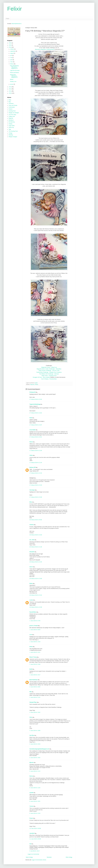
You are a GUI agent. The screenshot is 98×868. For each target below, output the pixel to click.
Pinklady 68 (32, 392)
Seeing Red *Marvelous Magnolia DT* (14, 76)
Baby (10, 100)
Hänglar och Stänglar (14, 113)
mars (12, 62)
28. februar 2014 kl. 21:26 (36, 547)
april (11, 60)
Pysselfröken (33, 612)
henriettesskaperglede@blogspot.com (39, 749)
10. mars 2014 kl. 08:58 (35, 828)
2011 (10, 91)
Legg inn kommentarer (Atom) (39, 860)
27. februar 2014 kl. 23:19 (36, 485)
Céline (31, 455)
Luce (31, 635)
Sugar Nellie (12, 126)
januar (12, 84)
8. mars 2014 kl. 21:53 (35, 813)
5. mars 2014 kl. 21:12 (35, 771)
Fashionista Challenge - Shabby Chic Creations (49, 372)
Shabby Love (13, 82)
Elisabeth (32, 552)
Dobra (31, 647)
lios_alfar (32, 540)
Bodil (31, 669)
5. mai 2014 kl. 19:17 (35, 851)
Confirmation (12, 107)
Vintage (10, 133)
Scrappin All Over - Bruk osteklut (41, 377)
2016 (10, 43)
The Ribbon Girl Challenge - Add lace (49, 374)
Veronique (32, 490)
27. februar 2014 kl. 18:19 (36, 399)
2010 (10, 93)
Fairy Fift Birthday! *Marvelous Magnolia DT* (14, 67)
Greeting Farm (12, 111)
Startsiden (49, 857)
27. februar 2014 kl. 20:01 (36, 437)
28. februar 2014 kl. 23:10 (36, 595)
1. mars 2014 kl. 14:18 (35, 642)
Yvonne (31, 806)
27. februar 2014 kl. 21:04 (36, 451)
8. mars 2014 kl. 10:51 (35, 801)
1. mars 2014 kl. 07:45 (35, 621)
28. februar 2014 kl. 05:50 (36, 520)
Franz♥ (31, 818)
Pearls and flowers (14, 73)
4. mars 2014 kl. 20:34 (35, 744)
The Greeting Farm (13, 131)
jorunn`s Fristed (34, 626)
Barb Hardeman (34, 680)
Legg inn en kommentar (33, 854)
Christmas (11, 104)
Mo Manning (12, 122)
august (12, 53)
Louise (31, 600)
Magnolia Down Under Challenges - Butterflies (49, 369)
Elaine (31, 583)
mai (11, 58)
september (13, 51)
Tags (10, 129)
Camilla (31, 793)
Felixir (15, 9)
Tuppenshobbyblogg (35, 404)
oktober (12, 49)
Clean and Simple (13, 105)
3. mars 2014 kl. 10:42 (35, 712)
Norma (31, 776)
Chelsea (32, 525)
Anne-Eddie (33, 430)
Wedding (11, 135)
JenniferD (32, 833)
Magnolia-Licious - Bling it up (49, 367)
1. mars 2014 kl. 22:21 (35, 652)
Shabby (36, 384)
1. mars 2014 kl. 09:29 (35, 630)
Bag (10, 102)
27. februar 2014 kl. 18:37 (36, 425)
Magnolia (32, 384)
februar (12, 64)
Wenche (32, 763)
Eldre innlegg (69, 857)
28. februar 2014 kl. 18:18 (36, 535)
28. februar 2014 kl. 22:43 (36, 562)
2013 (10, 87)
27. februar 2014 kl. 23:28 (36, 497)
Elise (31, 502)
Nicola (31, 442)
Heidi (31, 418)
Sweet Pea (11, 127)
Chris (31, 717)
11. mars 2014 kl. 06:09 (35, 839)
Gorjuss (10, 109)
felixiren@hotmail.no (16, 24)
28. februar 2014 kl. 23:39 (36, 607)
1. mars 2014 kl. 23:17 (35, 675)
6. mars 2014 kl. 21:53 (35, 788)
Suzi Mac (32, 735)
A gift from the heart (15, 70)
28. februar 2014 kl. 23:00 (36, 579)
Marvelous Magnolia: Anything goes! (45, 49)
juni (11, 55)
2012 (10, 89)
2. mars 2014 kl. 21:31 (35, 697)
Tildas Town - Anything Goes (49, 376)
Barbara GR (33, 467)
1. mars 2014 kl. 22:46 (35, 664)
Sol (30, 844)
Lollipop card (12, 116)
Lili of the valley (12, 115)
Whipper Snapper (13, 137)
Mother (12, 79)
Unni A (31, 567)
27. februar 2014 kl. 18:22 (36, 413)
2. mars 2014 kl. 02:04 (35, 687)
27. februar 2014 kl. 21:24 (36, 463)
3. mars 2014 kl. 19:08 (35, 731)
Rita (31, 692)
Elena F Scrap (33, 657)
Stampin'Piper (33, 702)
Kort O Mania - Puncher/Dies (49, 379)
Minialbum (11, 120)
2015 (10, 45)
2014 (10, 47)
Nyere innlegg (29, 857)
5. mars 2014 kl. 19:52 (35, 758)
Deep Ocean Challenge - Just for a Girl (49, 371)
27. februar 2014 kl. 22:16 (36, 473)
